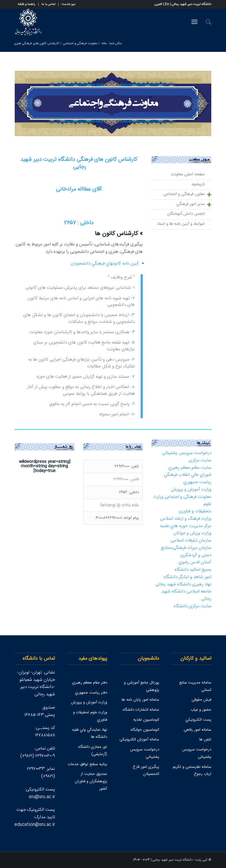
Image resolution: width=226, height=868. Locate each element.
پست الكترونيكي (198, 720)
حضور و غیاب (201, 710)
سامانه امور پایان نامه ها (140, 700)
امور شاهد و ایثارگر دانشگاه (187, 577)
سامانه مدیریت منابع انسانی (195, 686)
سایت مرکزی (200, 460)
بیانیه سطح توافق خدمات (88, 764)
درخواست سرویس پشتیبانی (187, 453)
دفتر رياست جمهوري (91, 693)
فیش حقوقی (201, 700)
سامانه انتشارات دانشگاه (141, 710)
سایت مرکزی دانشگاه (192, 606)
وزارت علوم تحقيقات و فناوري (90, 716)
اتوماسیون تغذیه (146, 720)
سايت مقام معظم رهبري (190, 468)
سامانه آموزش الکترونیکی (139, 740)
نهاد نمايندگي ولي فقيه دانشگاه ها (90, 733)
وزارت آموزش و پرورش (191, 490)
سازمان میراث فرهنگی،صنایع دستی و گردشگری (186, 552)
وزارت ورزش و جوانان (192, 533)
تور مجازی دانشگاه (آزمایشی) (93, 751)
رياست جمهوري (197, 482)
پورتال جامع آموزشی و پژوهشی (142, 686)
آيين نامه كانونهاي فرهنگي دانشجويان (105, 264)
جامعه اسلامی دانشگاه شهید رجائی (186, 595)
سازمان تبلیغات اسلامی (191, 541)
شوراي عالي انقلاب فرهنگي (188, 475)
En (167, 4)
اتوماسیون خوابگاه (145, 730)
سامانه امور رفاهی (197, 730)
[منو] (196, 22)
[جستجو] (206, 22)
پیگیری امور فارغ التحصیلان (146, 771)
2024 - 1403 (141, 860)
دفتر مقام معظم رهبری (90, 683)
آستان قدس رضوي (195, 562)
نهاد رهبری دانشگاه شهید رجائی (183, 584)
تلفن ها (205, 740)
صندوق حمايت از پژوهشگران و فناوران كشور (91, 781)
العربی (158, 4)
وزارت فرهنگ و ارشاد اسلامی (186, 519)
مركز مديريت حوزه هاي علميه (186, 526)
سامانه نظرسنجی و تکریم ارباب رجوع (192, 771)
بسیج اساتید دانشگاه (193, 570)
